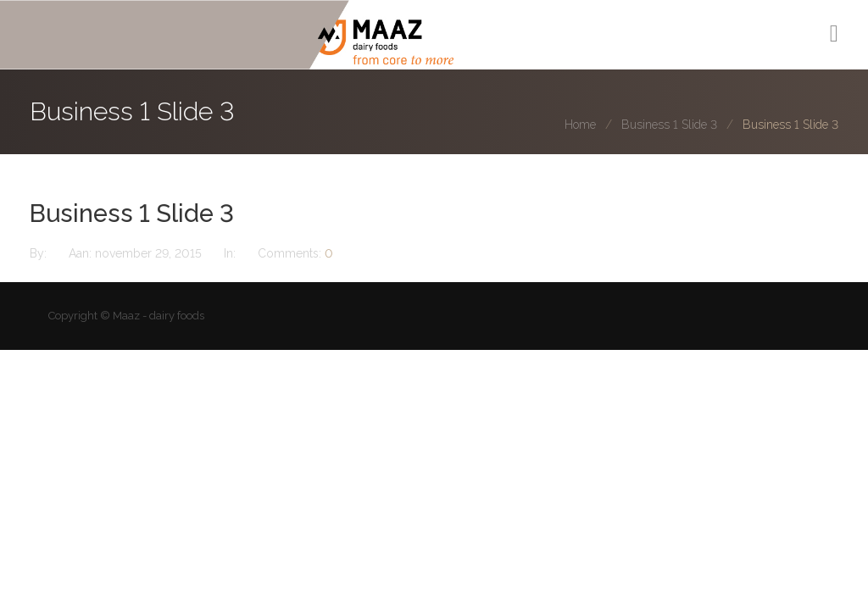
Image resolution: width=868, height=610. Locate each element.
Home (580, 125)
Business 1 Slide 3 (669, 125)
